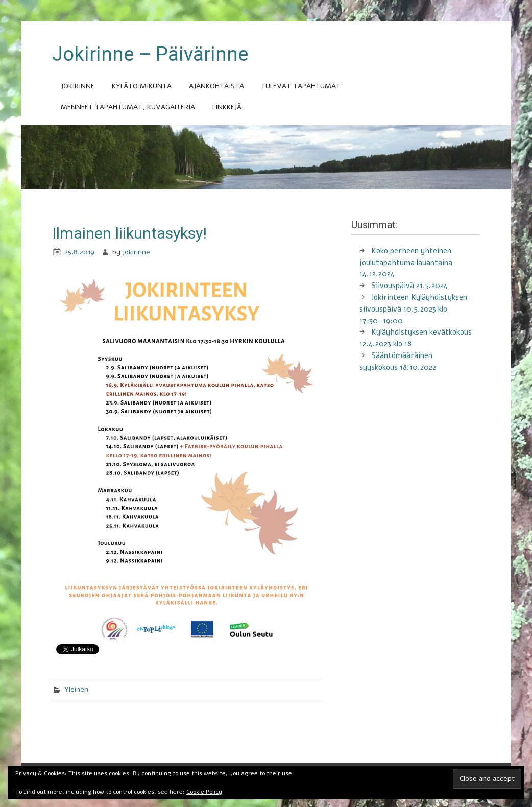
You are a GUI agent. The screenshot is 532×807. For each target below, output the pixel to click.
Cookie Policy (204, 792)
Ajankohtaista (216, 86)
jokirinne (136, 252)
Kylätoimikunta (142, 86)
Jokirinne (78, 86)
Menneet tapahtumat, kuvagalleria (128, 107)
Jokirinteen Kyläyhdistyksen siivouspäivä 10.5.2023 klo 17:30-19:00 (413, 309)
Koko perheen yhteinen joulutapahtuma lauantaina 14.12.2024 (406, 263)
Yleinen (76, 689)
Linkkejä (227, 107)
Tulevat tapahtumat (301, 86)
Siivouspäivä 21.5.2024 (409, 286)
